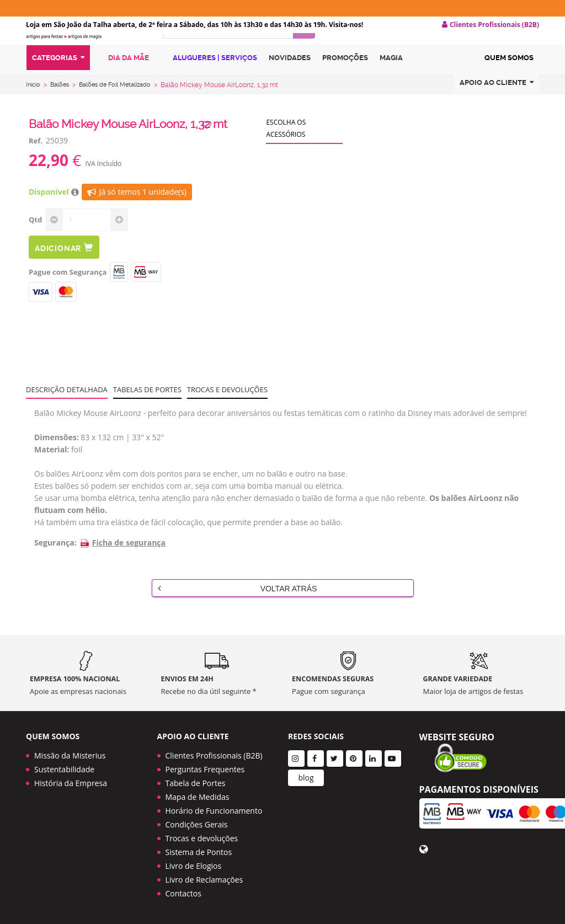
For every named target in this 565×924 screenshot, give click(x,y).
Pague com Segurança (68, 293)
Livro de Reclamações (204, 880)
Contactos (183, 893)
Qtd (35, 241)
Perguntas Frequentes (205, 769)
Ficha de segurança (122, 564)
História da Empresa (71, 783)
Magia (391, 85)
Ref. (36, 162)
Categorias (58, 85)
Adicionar (64, 269)
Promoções (345, 85)
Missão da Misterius (70, 755)
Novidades (290, 85)
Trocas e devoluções (227, 411)
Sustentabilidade (64, 769)
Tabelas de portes (147, 411)
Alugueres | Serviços (209, 84)
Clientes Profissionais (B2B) (214, 755)
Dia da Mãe (122, 84)
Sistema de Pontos (199, 852)
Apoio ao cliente (497, 110)
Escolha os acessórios (286, 150)
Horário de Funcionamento (214, 811)
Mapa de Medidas (198, 797)
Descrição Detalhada (67, 411)
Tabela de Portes (196, 783)
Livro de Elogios (194, 866)
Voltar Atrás (238, 610)
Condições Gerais (197, 824)
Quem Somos (509, 85)
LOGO (86, 52)
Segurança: (55, 564)
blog (306, 778)
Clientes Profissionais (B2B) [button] (491, 25)
